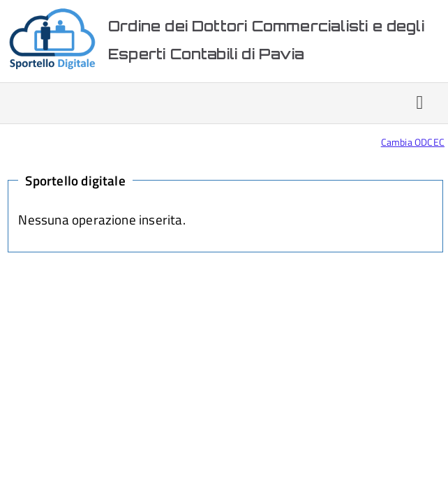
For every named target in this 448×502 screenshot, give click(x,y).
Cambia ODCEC (413, 142)
